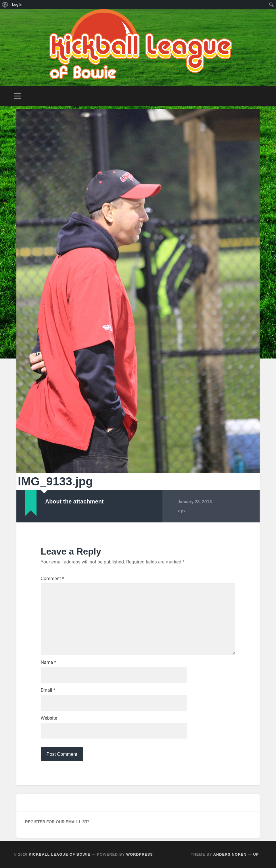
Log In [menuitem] (17, 4)
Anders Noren (230, 854)
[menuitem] (5, 5)
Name (49, 662)
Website (49, 718)
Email (48, 690)
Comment (52, 579)
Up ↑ (258, 854)
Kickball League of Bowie (60, 854)
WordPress (140, 854)
